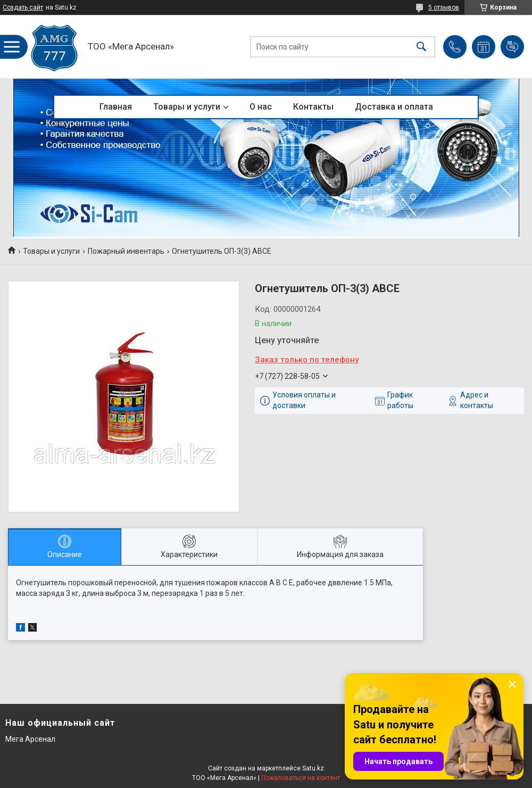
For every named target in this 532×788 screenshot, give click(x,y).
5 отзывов (444, 7)
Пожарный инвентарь (126, 251)
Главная (116, 107)
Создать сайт (23, 7)
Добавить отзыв (512, 47)
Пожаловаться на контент (301, 778)
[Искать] (421, 47)
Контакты (313, 107)
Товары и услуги (187, 107)
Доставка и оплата (394, 107)
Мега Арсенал (30, 739)
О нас (261, 107)
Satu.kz (313, 768)
